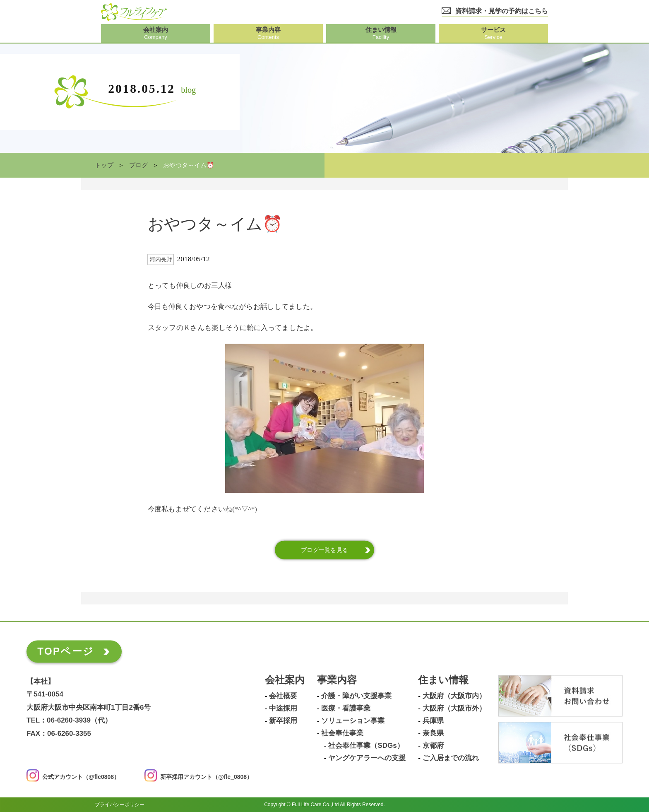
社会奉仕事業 (342, 733)
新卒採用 (283, 721)
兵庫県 (433, 721)
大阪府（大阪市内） (454, 696)
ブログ (138, 165)
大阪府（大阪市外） (454, 708)
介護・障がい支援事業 (356, 696)
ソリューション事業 (353, 721)
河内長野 (161, 259)
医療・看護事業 (346, 708)
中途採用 (283, 708)
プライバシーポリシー (120, 805)
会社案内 (285, 680)
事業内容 (337, 680)
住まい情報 (443, 680)
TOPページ (66, 651)
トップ (104, 165)
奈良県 (433, 733)
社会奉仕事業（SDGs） (366, 746)
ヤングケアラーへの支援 (367, 758)
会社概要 (283, 696)
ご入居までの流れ (451, 758)
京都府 (433, 746)
